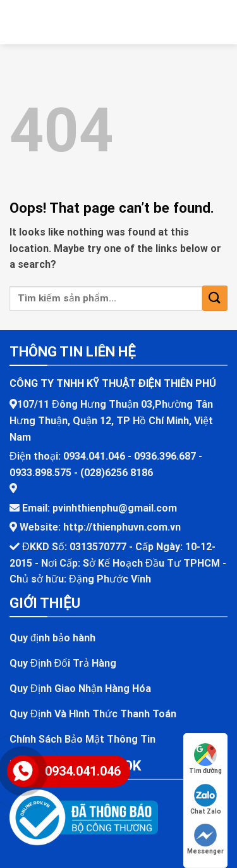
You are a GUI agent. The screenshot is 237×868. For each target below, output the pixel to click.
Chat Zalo (206, 799)
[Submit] (215, 298)
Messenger (205, 839)
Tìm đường (205, 759)
